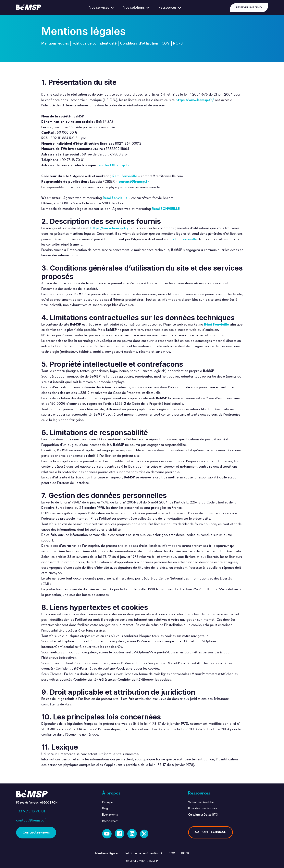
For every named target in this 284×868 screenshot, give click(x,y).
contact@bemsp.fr (32, 821)
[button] (102, 8)
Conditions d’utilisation (139, 44)
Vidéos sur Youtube (201, 802)
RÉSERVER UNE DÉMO (249, 8)
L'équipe (107, 802)
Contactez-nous (36, 833)
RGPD (178, 44)
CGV (166, 44)
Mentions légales (55, 44)
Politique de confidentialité (94, 44)
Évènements (110, 815)
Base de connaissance (203, 809)
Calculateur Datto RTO (203, 815)
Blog (105, 809)
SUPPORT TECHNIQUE (210, 832)
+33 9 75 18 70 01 (31, 811)
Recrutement (110, 821)
